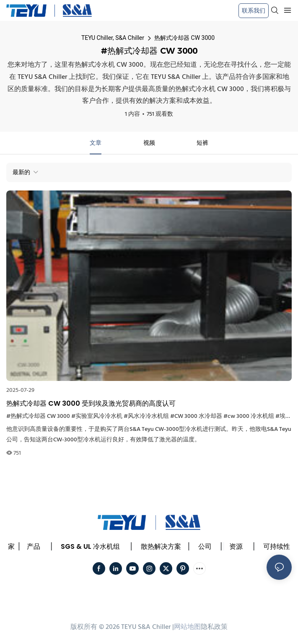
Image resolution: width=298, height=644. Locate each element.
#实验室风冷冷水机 (97, 416)
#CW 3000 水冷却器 (196, 416)
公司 (205, 546)
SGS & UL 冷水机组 (90, 546)
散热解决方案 (161, 546)
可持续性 (277, 546)
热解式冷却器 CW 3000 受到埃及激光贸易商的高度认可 (91, 403)
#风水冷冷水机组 (146, 416)
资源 (236, 546)
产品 (34, 546)
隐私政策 (214, 627)
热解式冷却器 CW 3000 (184, 38)
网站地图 (187, 627)
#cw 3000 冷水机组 (249, 416)
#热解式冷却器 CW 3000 (38, 416)
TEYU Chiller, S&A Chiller (113, 38)
